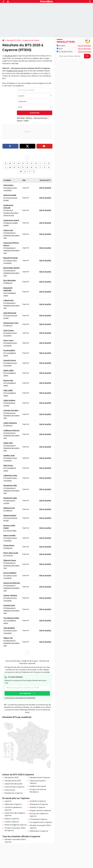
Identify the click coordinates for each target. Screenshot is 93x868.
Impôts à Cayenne (12, 822)
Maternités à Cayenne (13, 804)
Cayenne (8, 801)
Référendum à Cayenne (39, 831)
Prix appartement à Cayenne (41, 822)
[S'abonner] (74, 56)
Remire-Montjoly (41, 118)
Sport (60, 49)
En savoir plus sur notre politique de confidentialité (20, 698)
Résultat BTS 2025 (14, 40)
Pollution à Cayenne (37, 807)
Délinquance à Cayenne (39, 804)
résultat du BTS (11, 56)
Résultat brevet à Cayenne (40, 778)
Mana (26, 121)
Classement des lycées (13, 784)
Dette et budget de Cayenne (16, 825)
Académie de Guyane (31, 40)
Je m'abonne (25, 693)
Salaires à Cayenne (12, 819)
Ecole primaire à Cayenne (14, 787)
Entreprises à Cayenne (38, 819)
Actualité (61, 46)
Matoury (29, 118)
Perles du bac (10, 790)
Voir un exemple (84, 46)
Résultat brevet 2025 (13, 781)
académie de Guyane (15, 71)
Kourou (20, 121)
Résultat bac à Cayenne (14, 793)
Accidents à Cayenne (38, 801)
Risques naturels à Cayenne (40, 811)
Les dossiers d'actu (65, 52)
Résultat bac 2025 (11, 778)
